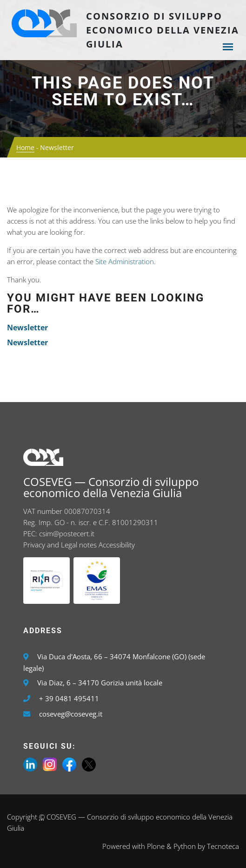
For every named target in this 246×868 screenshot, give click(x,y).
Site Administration (125, 261)
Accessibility (117, 545)
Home (25, 147)
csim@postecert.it (67, 533)
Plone (156, 846)
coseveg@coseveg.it (71, 714)
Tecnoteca (223, 846)
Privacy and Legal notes (60, 545)
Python (185, 846)
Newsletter (27, 328)
